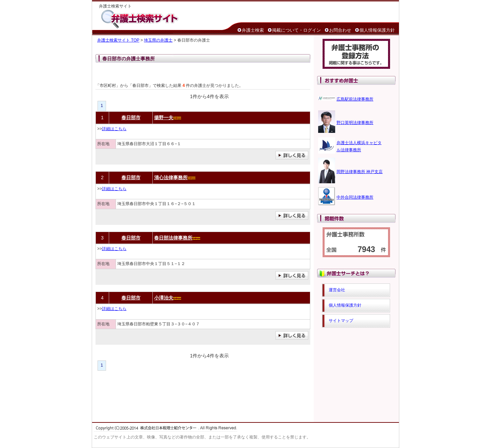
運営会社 (337, 290)
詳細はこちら (114, 129)
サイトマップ (341, 321)
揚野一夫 (164, 118)
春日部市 (131, 118)
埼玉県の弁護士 (158, 40)
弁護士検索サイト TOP (118, 40)
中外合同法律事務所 (355, 197)
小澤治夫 (164, 298)
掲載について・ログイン (296, 30)
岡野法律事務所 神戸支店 (360, 172)
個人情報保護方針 (377, 30)
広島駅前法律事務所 (355, 99)
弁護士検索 (253, 30)
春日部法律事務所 (173, 238)
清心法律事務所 (171, 177)
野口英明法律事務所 (355, 123)
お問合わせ (340, 30)
